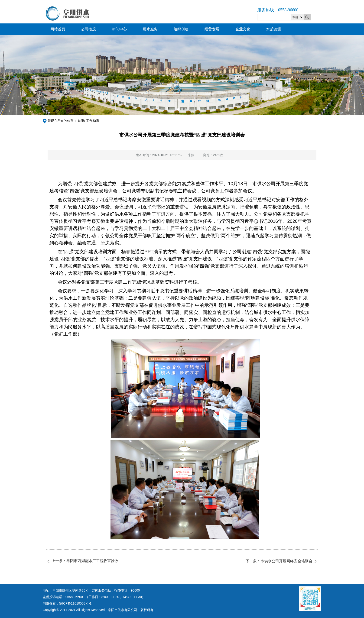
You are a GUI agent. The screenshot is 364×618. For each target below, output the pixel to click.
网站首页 (58, 29)
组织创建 (181, 29)
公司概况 (88, 29)
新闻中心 (119, 29)
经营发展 (212, 29)
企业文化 (243, 29)
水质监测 (274, 29)
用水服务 (150, 29)
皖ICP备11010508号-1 (75, 603)
